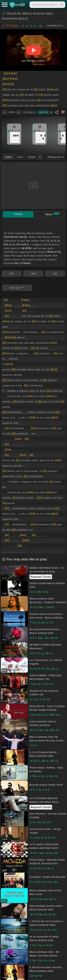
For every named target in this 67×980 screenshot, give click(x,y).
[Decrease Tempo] (5, 112)
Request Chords (41, 577)
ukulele (32, 157)
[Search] (62, 5)
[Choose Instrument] (40, 157)
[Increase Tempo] (19, 112)
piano (20, 157)
